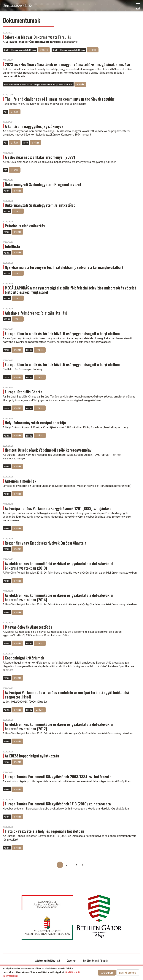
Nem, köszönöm (128, 972)
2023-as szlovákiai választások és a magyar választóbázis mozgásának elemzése (38, 84)
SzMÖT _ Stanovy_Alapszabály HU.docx (20, 50)
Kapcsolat (71, 961)
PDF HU (7, 191)
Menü (138, 8)
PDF (5, 112)
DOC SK (7, 273)
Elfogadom (107, 972)
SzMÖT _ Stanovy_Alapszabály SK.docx (69, 50)
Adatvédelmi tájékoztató (48, 961)
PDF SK (7, 253)
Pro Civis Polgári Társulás (95, 961)
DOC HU (7, 211)
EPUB (26, 143)
